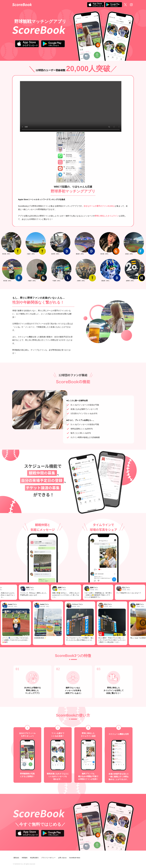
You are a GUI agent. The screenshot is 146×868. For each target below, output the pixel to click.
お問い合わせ (62, 858)
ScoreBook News (75, 858)
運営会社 (16, 858)
